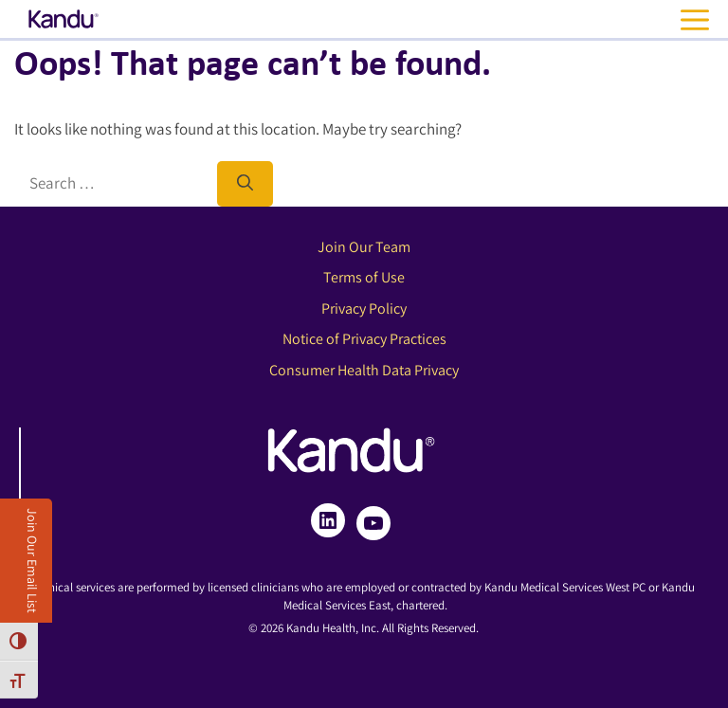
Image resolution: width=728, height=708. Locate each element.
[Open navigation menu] (700, 19)
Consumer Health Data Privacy (364, 370)
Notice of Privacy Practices (364, 339)
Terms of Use (364, 277)
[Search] (245, 184)
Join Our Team (364, 247)
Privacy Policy (364, 309)
